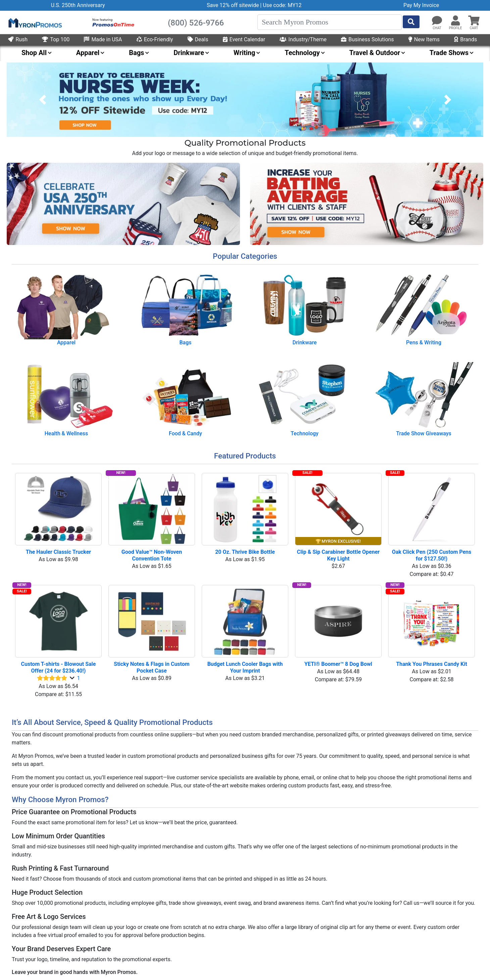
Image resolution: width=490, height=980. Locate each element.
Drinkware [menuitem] (189, 53)
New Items (424, 39)
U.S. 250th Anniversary (78, 5)
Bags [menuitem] (136, 53)
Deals (198, 39)
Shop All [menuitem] (34, 53)
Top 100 (56, 39)
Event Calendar (244, 39)
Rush (18, 39)
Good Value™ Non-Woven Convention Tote (152, 555)
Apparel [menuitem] (88, 53)
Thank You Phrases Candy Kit (432, 664)
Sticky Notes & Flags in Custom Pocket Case (152, 667)
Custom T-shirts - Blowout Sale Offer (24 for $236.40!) (59, 667)
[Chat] (437, 21)
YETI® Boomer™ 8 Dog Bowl (338, 664)
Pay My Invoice (421, 5)
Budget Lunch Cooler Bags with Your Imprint (246, 667)
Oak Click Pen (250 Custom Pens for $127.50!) (432, 555)
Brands (465, 39)
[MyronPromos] (35, 22)
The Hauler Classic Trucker (58, 552)
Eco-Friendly (155, 39)
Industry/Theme (303, 39)
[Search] (330, 22)
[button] (455, 21)
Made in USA (103, 39)
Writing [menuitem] (244, 53)
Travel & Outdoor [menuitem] (375, 53)
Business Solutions (367, 39)
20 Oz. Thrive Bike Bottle (245, 552)
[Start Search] (411, 22)
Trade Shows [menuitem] (449, 53)
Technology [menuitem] (302, 53)
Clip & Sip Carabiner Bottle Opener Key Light (339, 555)
